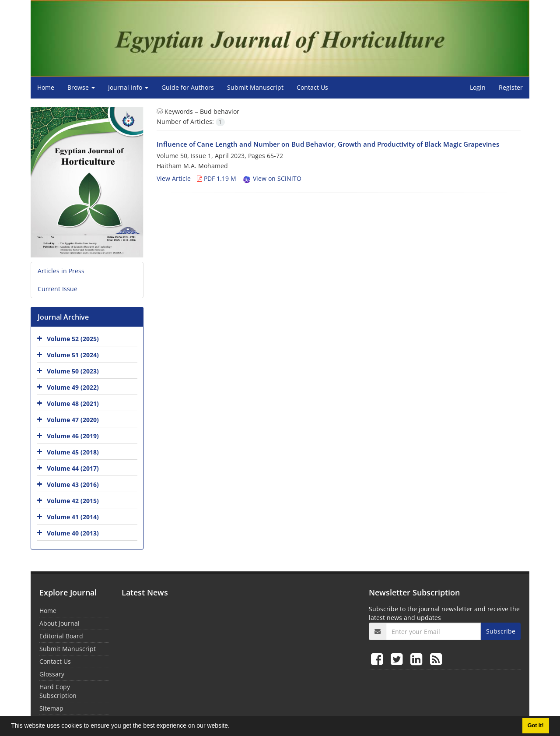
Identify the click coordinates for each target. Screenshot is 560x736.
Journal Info (128, 87)
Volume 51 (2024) (73, 355)
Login (478, 87)
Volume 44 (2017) (73, 468)
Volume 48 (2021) (73, 403)
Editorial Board (61, 636)
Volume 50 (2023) (73, 371)
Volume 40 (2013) (73, 533)
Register (511, 87)
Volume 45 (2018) (73, 452)
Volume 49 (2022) (73, 387)
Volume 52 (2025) (73, 339)
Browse (81, 87)
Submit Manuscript (255, 87)
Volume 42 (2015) (73, 501)
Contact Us (312, 87)
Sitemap (51, 708)
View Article (174, 178)
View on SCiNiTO (272, 178)
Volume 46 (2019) (73, 436)
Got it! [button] (536, 725)
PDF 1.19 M (217, 178)
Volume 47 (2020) (73, 420)
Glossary (52, 674)
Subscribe (501, 631)
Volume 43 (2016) (73, 484)
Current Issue (58, 289)
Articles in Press (61, 271)
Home (46, 87)
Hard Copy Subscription (58, 691)
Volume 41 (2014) (73, 517)
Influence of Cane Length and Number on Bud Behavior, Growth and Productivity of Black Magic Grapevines (328, 144)
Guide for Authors (188, 87)
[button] (233, 727)
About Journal (59, 623)
